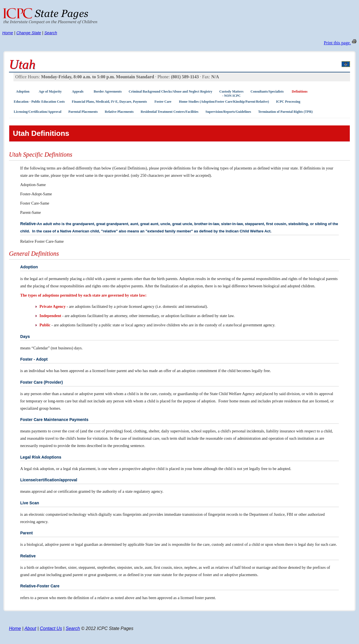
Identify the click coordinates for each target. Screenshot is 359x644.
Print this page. (337, 43)
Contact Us (51, 628)
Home (8, 33)
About (30, 628)
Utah (22, 64)
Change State (29, 33)
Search (51, 33)
